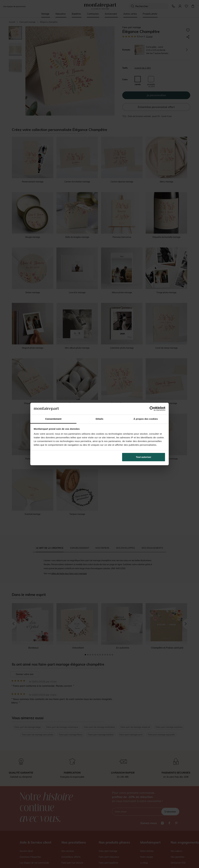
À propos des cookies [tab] (146, 419)
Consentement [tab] (53, 419)
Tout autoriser (144, 457)
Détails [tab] (99, 419)
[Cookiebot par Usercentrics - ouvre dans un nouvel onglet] (152, 409)
